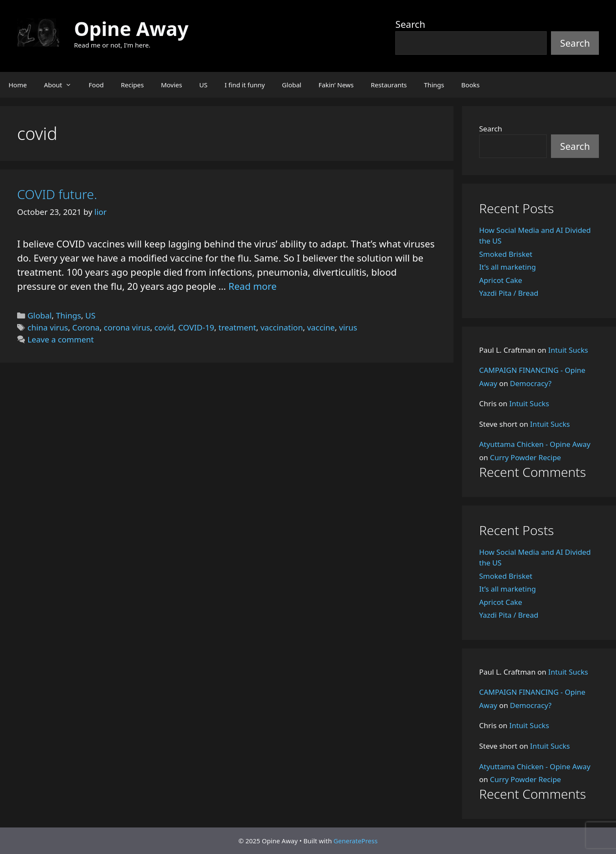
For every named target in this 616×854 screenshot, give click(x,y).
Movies (172, 85)
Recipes (132, 85)
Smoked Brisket (506, 254)
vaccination (282, 327)
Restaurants (389, 85)
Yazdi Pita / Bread (509, 293)
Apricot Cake (501, 280)
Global (292, 85)
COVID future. (57, 194)
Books (470, 85)
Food (96, 85)
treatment (237, 327)
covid (164, 327)
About (62, 85)
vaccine (321, 327)
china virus (48, 327)
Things (434, 85)
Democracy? (531, 383)
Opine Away (131, 28)
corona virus (127, 327)
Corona (86, 327)
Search (410, 24)
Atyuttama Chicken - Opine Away (535, 444)
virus (348, 327)
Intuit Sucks (568, 350)
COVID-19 (196, 327)
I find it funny (245, 85)
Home (18, 85)
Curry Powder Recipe (525, 457)
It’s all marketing (508, 267)
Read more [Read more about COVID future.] (253, 286)
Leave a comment (61, 339)
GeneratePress (356, 841)
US (203, 85)
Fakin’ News (336, 85)
